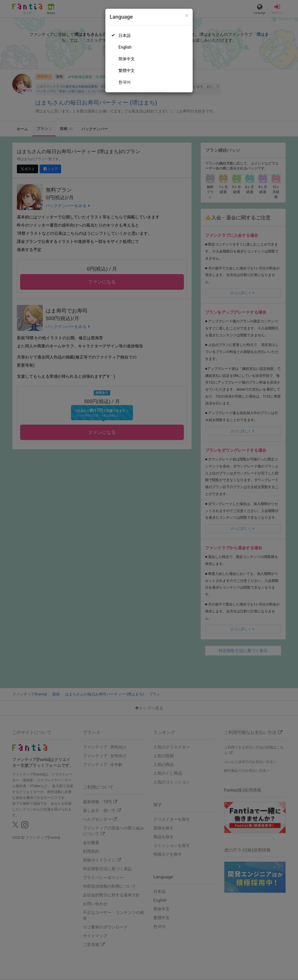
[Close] (187, 16)
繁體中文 (127, 70)
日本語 (125, 36)
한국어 (125, 82)
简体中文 (127, 59)
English (125, 47)
